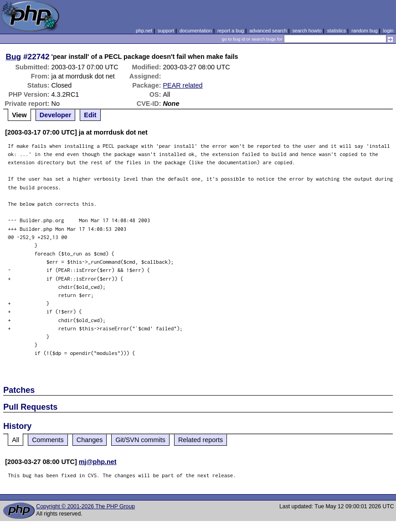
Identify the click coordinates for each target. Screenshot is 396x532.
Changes (90, 440)
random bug (365, 31)
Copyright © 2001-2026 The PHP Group (85, 506)
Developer (56, 115)
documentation (196, 31)
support (166, 31)
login (388, 31)
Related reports (201, 440)
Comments (48, 440)
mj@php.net (98, 462)
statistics (337, 31)
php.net (144, 31)
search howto (307, 31)
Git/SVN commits (140, 440)
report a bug (231, 31)
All (15, 440)
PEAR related (183, 85)
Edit (90, 115)
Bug (14, 57)
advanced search (268, 31)
